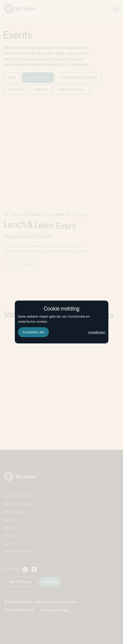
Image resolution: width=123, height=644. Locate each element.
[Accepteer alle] (33, 332)
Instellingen (97, 332)
